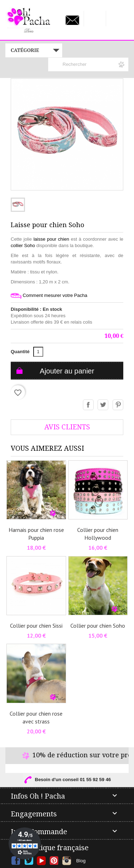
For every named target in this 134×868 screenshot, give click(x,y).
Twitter (29, 861)
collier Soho (23, 245)
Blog (81, 861)
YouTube (41, 861)
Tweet (103, 405)
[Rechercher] (88, 64)
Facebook (16, 861)
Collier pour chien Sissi (36, 626)
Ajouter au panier (67, 371)
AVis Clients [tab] (67, 427)
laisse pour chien (51, 239)
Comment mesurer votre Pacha (49, 296)
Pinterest (118, 405)
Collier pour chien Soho (98, 626)
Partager (89, 405)
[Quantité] (38, 352)
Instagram (67, 861)
